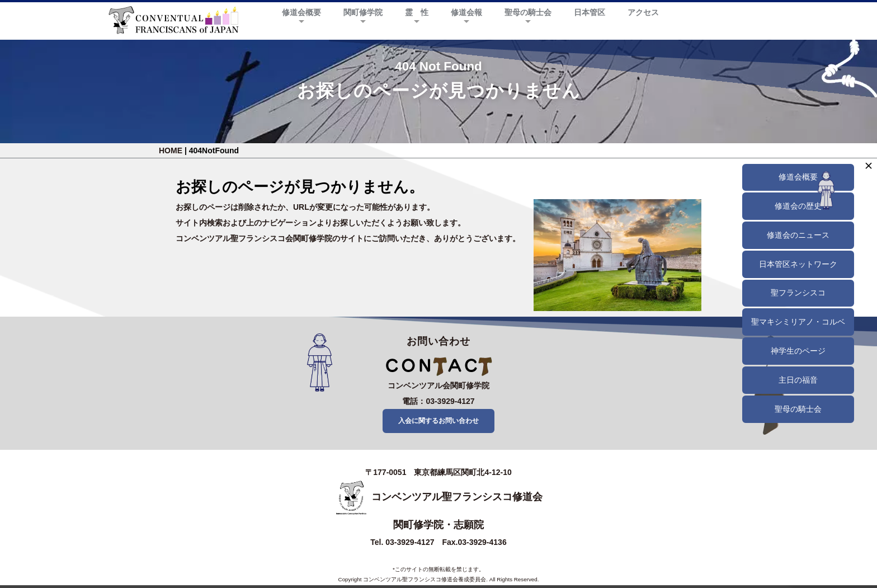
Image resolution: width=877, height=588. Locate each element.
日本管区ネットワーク (798, 264)
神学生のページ (798, 351)
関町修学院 (363, 12)
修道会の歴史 (798, 206)
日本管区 (590, 12)
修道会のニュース (798, 235)
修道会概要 (301, 12)
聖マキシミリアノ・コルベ (798, 322)
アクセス (643, 12)
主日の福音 (798, 380)
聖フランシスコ (798, 293)
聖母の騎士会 (528, 12)
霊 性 (417, 12)
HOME (171, 150)
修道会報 (466, 12)
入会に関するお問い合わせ (438, 422)
